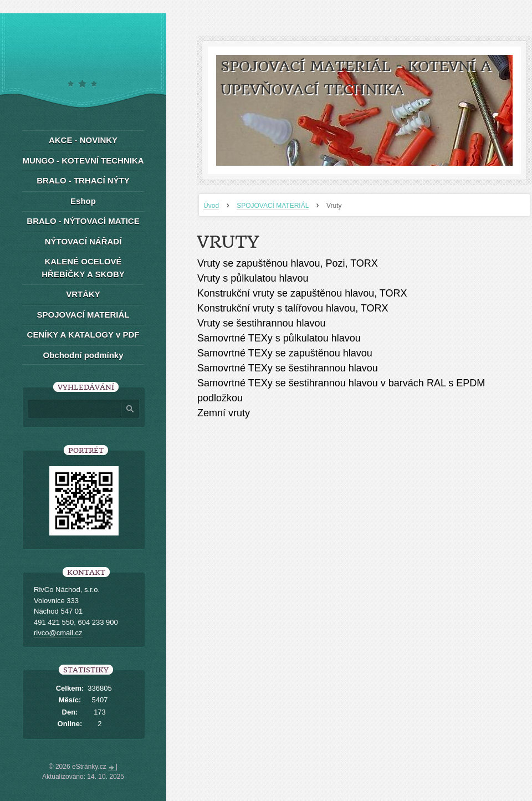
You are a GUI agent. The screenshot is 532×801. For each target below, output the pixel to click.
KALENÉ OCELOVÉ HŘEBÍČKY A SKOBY (83, 268)
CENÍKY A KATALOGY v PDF (83, 335)
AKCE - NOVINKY (83, 140)
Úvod (211, 206)
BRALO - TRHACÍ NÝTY (83, 180)
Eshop (83, 201)
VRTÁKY (83, 294)
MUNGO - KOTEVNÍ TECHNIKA (83, 160)
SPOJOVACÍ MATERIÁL (273, 206)
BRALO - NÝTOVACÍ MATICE (83, 221)
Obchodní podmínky (83, 355)
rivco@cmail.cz (58, 633)
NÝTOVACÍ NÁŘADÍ (83, 241)
